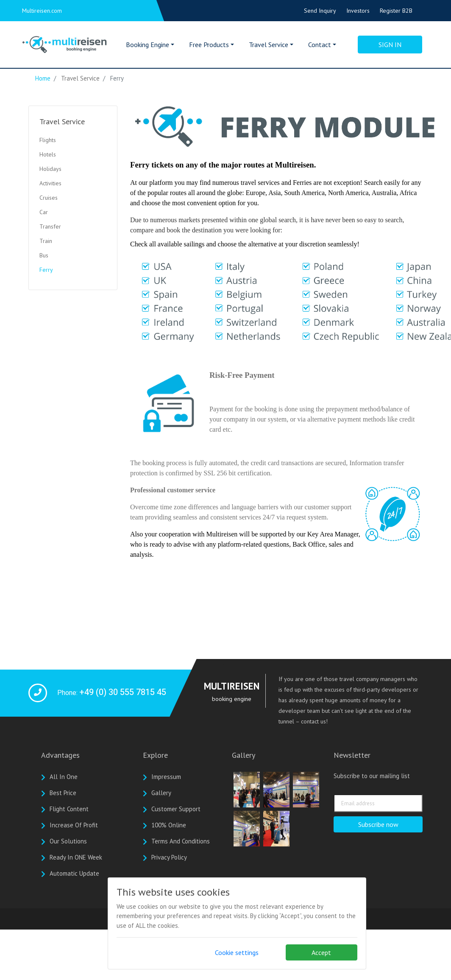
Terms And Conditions (181, 841)
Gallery (161, 793)
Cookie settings (237, 952)
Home (43, 78)
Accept (321, 952)
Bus (44, 255)
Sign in (390, 45)
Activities (50, 183)
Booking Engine (148, 45)
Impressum (166, 777)
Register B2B (396, 11)
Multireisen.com (42, 11)
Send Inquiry (320, 11)
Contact (320, 45)
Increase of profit (74, 825)
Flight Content (69, 809)
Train (46, 241)
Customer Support (176, 809)
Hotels (48, 154)
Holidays (50, 169)
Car (44, 212)
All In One (64, 777)
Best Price (63, 793)
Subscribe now (378, 824)
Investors (358, 11)
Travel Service (269, 45)
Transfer (50, 226)
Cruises (49, 198)
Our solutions (68, 841)
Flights (48, 140)
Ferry (46, 270)
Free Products (209, 45)
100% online (169, 825)
